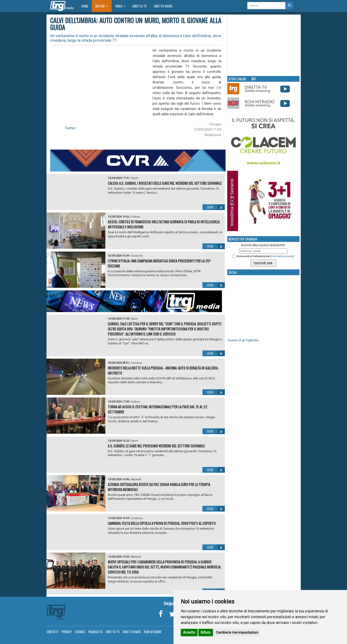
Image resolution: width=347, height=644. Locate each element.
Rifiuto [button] (206, 632)
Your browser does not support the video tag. (264, 45)
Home (87, 6)
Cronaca (136, 363)
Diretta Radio (163, 6)
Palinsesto (95, 632)
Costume (137, 256)
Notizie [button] (102, 6)
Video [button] (120, 6)
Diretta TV (140, 6)
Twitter (70, 128)
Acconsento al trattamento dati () (266, 256)
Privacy (67, 632)
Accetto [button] (189, 632)
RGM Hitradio (153, 632)
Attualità (136, 479)
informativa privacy (283, 256)
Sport (134, 178)
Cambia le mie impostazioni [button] (237, 632)
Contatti (52, 632)
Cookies (80, 632)
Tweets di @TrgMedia (243, 340)
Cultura (136, 217)
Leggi (216, 207)
